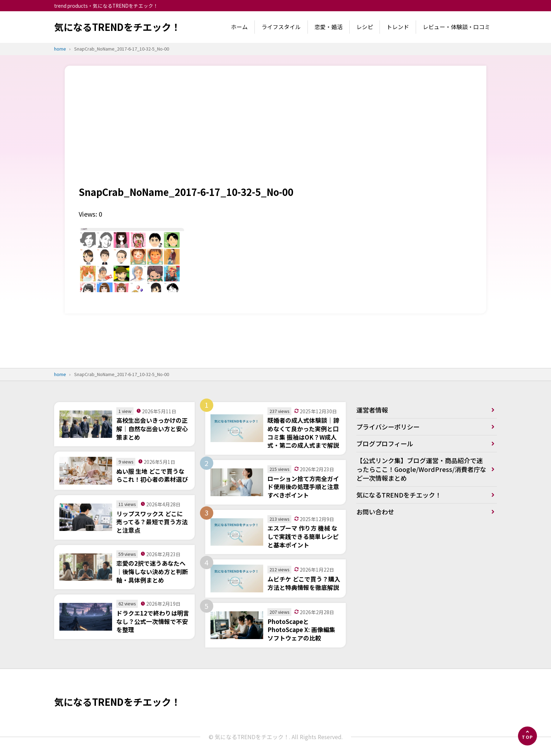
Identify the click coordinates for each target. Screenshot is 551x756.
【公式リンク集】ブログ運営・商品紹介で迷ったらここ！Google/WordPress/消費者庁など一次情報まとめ (421, 469)
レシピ (365, 27)
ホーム (239, 27)
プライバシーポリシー (388, 427)
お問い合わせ (375, 512)
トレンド (398, 27)
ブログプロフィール (385, 443)
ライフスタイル (281, 27)
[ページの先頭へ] (527, 736)
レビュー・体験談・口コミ (456, 27)
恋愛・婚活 (329, 27)
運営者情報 (372, 410)
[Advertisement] (275, 132)
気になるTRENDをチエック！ (117, 27)
